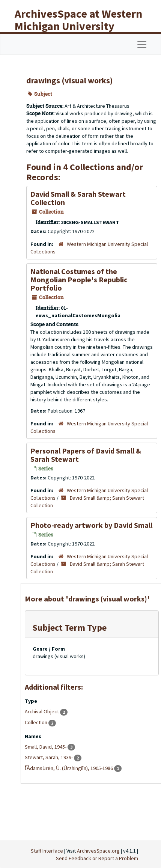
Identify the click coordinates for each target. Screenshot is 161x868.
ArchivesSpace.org (98, 851)
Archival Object (42, 711)
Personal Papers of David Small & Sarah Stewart (86, 455)
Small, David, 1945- (46, 747)
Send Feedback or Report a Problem (97, 858)
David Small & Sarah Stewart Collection (78, 198)
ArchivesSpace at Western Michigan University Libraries (78, 26)
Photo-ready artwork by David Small (91, 525)
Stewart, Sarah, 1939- (49, 757)
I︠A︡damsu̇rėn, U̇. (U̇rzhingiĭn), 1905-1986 (69, 768)
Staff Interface (47, 851)
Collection (37, 722)
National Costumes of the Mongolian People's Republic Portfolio (79, 280)
